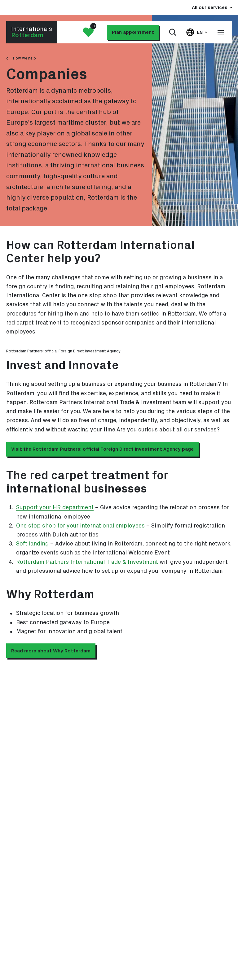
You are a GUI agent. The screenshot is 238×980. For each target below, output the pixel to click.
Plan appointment (133, 32)
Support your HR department (55, 508)
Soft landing (32, 544)
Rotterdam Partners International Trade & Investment (87, 562)
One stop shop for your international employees (80, 526)
